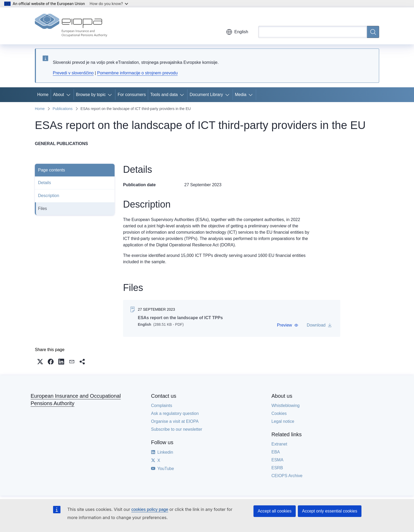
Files (43, 209)
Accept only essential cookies (330, 511)
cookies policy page (150, 509)
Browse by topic (91, 95)
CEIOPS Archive (287, 476)
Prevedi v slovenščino (73, 73)
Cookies (279, 413)
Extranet (279, 444)
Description (49, 196)
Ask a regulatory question (175, 413)
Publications (63, 109)
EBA (276, 452)
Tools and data (164, 95)
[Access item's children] (69, 95)
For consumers (132, 95)
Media (241, 95)
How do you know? (109, 4)
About (59, 95)
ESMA (277, 460)
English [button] (237, 32)
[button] (288, 325)
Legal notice (283, 421)
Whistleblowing (286, 406)
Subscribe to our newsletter (177, 429)
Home (43, 95)
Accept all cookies (275, 511)
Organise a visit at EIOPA (175, 421)
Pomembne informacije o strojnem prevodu (137, 73)
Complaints (162, 406)
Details (44, 183)
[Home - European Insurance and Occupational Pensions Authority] (71, 26)
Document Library (206, 95)
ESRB (277, 468)
